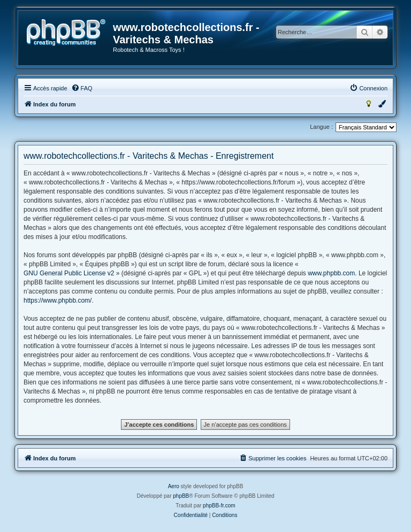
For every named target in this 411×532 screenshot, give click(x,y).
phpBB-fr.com (219, 506)
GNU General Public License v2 (69, 273)
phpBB (181, 496)
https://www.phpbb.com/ (58, 300)
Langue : (321, 127)
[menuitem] (82, 88)
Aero (174, 486)
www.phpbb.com (331, 273)
